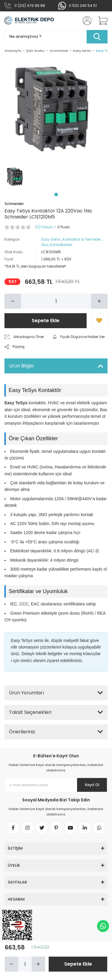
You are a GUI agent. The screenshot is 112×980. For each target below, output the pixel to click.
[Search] (56, 37)
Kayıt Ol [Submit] (92, 785)
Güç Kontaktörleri (57, 245)
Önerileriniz (22, 732)
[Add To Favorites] (99, 321)
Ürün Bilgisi (21, 366)
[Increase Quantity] (99, 301)
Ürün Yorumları (26, 693)
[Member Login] (85, 21)
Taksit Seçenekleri (30, 712)
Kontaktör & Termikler (82, 239)
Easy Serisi (51, 239)
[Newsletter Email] (56, 785)
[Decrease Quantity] (13, 301)
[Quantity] (56, 301)
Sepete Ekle (46, 321)
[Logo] (29, 21)
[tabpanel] (16, 177)
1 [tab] (56, 195)
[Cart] (101, 21)
